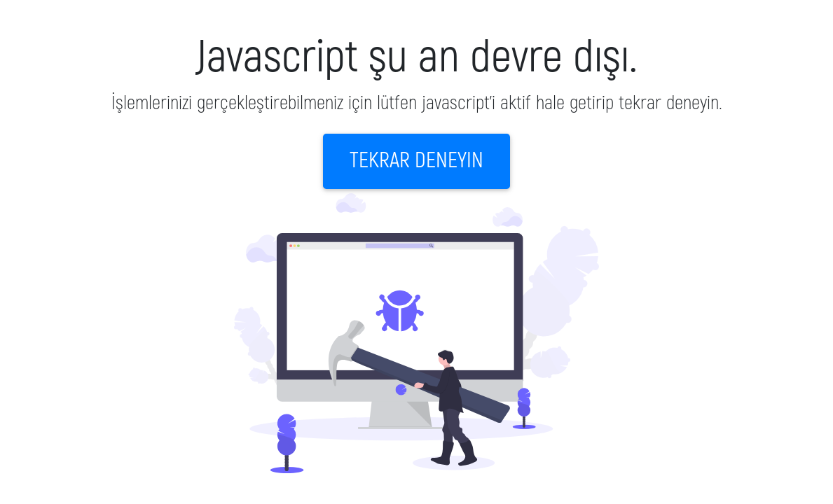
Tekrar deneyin (416, 161)
